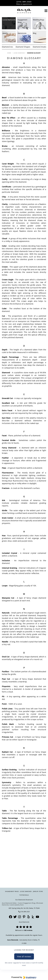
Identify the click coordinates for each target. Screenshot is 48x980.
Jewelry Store (38, 891)
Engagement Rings (12, 891)
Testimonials (24, 895)
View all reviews (24, 956)
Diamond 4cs (7, 47)
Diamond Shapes (23, 47)
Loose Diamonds (26, 891)
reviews (30, 930)
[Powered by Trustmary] (24, 977)
